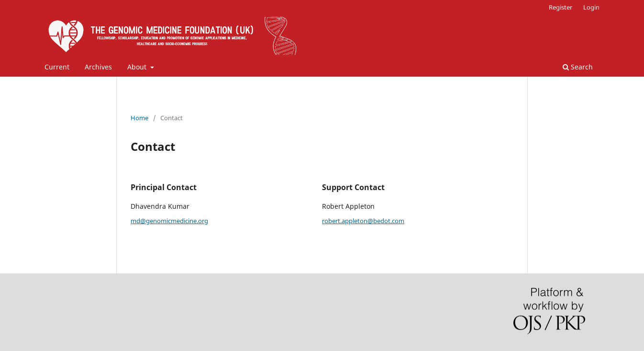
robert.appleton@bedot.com (363, 221)
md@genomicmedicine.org (169, 221)
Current (57, 67)
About (138, 67)
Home (139, 118)
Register (561, 7)
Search (578, 67)
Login (591, 7)
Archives (98, 67)
